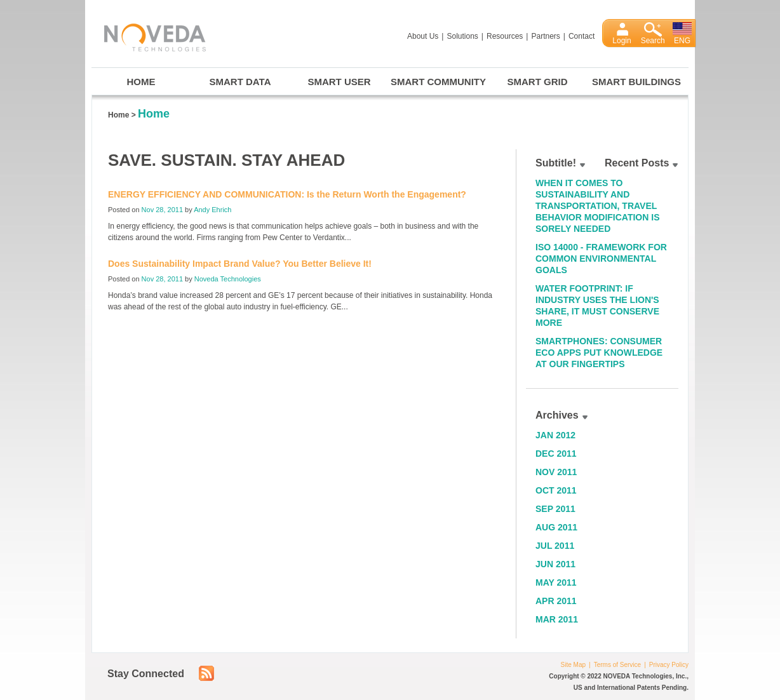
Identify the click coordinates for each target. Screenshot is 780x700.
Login (622, 41)
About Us (423, 36)
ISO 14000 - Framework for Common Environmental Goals (601, 259)
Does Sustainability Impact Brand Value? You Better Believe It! (240, 264)
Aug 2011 (556, 527)
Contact (582, 36)
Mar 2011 (557, 619)
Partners (545, 36)
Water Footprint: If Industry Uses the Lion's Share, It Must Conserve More (597, 306)
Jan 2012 (555, 435)
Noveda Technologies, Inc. (149, 35)
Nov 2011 (556, 472)
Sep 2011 (555, 509)
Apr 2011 (556, 601)
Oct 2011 (556, 490)
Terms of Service (617, 665)
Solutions (462, 36)
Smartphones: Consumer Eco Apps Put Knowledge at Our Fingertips (599, 353)
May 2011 (556, 582)
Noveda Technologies (228, 279)
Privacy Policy (669, 665)
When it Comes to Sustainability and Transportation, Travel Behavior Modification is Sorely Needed (597, 206)
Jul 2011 (555, 546)
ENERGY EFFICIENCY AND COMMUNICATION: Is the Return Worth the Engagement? (287, 194)
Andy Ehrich (212, 210)
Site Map (573, 665)
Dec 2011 (556, 454)
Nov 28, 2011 (162, 210)
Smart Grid (538, 82)
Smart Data (240, 82)
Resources (505, 36)
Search (653, 41)
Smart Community (438, 82)
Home (141, 82)
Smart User (339, 82)
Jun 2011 (555, 564)
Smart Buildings (636, 82)
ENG (682, 41)
